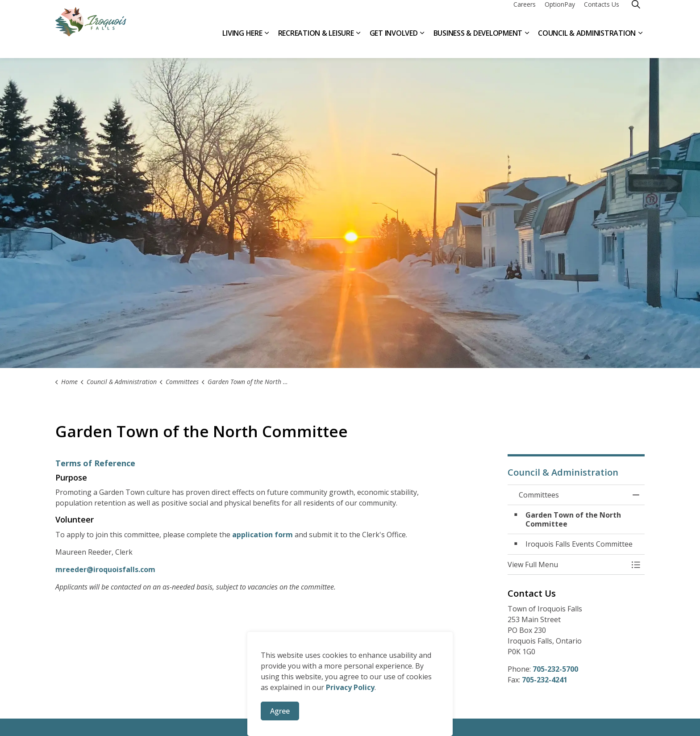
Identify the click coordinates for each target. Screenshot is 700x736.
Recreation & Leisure (316, 43)
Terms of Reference (95, 463)
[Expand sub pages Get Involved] (422, 44)
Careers (525, 15)
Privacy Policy (350, 687)
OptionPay (560, 15)
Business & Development (478, 43)
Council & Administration (587, 43)
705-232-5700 (555, 669)
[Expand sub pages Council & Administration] (640, 44)
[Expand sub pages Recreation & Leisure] (358, 44)
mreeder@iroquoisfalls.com (105, 569)
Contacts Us (602, 15)
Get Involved (394, 43)
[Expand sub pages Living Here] (267, 44)
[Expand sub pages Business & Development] (527, 44)
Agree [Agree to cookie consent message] (280, 711)
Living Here (242, 43)
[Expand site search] (636, 15)
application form (262, 535)
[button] (567, 565)
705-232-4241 (545, 680)
